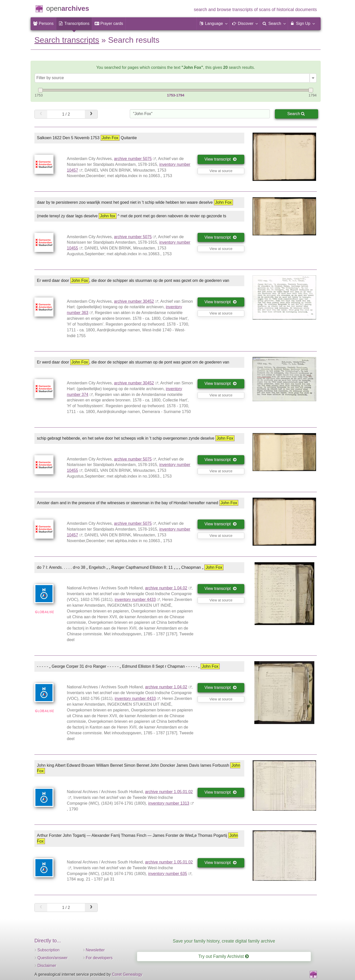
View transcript (221, 159)
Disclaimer (47, 966)
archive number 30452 (134, 301)
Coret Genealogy (127, 974)
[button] (213, 24)
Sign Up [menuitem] (302, 23)
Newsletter (95, 950)
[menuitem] (43, 24)
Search (296, 114)
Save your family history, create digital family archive (224, 941)
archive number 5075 (133, 159)
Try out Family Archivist (224, 956)
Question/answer (52, 958)
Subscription (48, 950)
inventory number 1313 (169, 803)
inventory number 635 (168, 874)
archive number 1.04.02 (166, 588)
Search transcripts (67, 40)
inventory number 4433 (135, 600)
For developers (99, 958)
